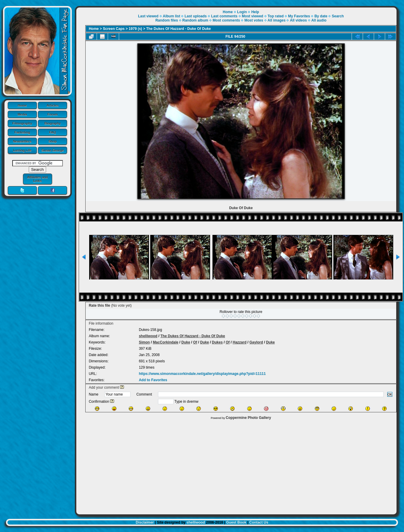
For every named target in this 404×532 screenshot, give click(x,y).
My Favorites (299, 16)
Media (22, 114)
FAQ (53, 132)
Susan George (53, 150)
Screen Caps (114, 29)
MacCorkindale (166, 342)
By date (321, 16)
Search (338, 16)
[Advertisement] (236, 466)
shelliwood (148, 336)
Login (242, 12)
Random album (195, 20)
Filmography (22, 123)
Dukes (217, 342)
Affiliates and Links (37, 179)
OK (390, 394)
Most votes (254, 20)
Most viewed (252, 16)
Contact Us (259, 522)
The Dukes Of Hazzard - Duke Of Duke (179, 29)
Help (255, 12)
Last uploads (196, 16)
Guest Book (236, 522)
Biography (53, 123)
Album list (171, 16)
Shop (53, 141)
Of (195, 342)
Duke (186, 342)
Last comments (224, 16)
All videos (299, 20)
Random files (167, 20)
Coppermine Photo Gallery (248, 418)
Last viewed (148, 16)
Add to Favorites (153, 380)
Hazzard (239, 342)
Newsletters (22, 141)
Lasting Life (22, 150)
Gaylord (256, 342)
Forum (53, 114)
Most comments (226, 20)
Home (22, 105)
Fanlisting (22, 132)
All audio (319, 20)
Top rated (276, 16)
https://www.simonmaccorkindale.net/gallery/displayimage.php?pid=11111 (202, 374)
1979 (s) (135, 29)
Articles (53, 105)
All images (277, 20)
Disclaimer (145, 522)
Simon (144, 342)
